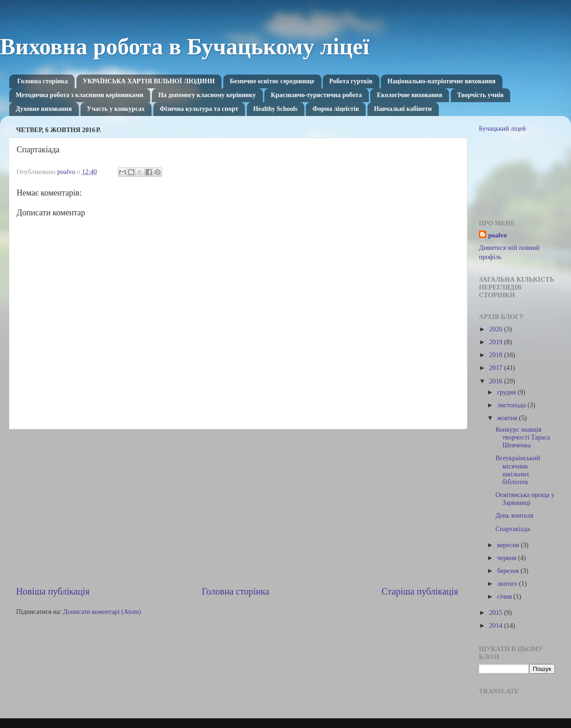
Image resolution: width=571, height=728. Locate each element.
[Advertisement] (237, 507)
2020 (496, 329)
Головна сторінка (43, 81)
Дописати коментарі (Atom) (102, 612)
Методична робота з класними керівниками (79, 95)
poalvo (498, 235)
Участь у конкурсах (116, 109)
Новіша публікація (53, 591)
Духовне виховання (44, 109)
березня (509, 571)
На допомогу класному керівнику (207, 95)
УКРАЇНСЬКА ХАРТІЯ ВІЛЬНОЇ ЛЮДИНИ (149, 81)
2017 (496, 368)
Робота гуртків (351, 81)
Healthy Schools (275, 109)
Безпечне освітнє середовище (272, 81)
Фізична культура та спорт (199, 109)
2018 (496, 355)
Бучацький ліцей (502, 128)
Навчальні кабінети (403, 109)
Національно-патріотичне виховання (441, 81)
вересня (509, 545)
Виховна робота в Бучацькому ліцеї (185, 46)
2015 (496, 612)
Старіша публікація (420, 591)
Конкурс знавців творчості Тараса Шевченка (523, 437)
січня (506, 596)
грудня (507, 392)
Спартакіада (513, 529)
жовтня (508, 418)
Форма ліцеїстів (335, 109)
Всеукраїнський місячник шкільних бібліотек (518, 470)
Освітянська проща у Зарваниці (525, 499)
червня (508, 558)
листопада (513, 405)
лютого (508, 584)
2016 (496, 381)
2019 (496, 342)
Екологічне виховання (409, 95)
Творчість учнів (481, 95)
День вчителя (514, 515)
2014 (496, 625)
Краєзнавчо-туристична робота (316, 95)
